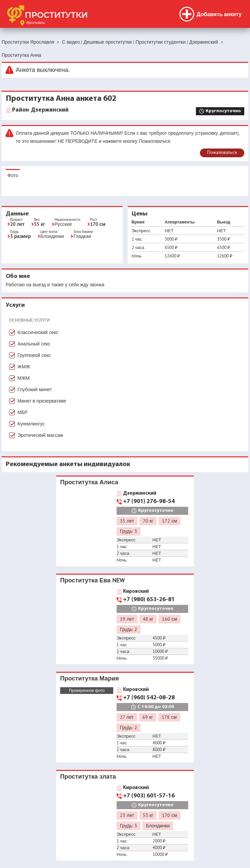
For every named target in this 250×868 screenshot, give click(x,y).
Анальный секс (34, 344)
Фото (13, 175)
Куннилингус (31, 424)
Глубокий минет (35, 389)
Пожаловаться (222, 153)
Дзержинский (40, 110)
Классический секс (38, 332)
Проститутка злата (88, 776)
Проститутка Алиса (89, 482)
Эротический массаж (40, 435)
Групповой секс (34, 355)
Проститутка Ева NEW (92, 580)
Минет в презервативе (42, 401)
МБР (23, 412)
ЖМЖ (24, 367)
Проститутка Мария (90, 678)
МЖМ (24, 378)
